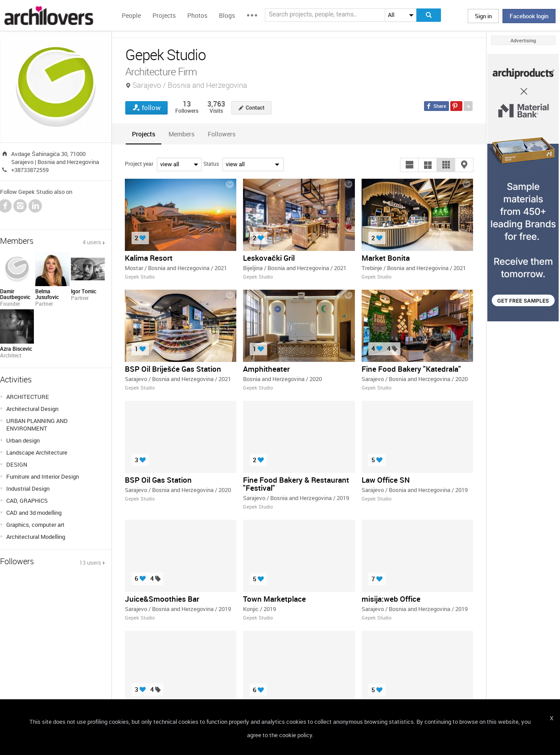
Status (211, 164)
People (131, 15)
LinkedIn (35, 206)
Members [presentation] (181, 134)
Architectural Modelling (36, 537)
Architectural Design (32, 409)
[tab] (144, 134)
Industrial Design (28, 488)
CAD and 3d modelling (34, 513)
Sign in (483, 16)
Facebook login (529, 16)
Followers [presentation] (222, 134)
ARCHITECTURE (28, 397)
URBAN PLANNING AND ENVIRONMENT (37, 425)
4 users (92, 242)
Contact (255, 108)
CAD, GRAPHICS (27, 501)
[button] (409, 165)
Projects (164, 15)
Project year (139, 164)
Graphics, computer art (35, 525)
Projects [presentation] (144, 134)
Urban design (23, 440)
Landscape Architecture (37, 452)
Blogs (227, 15)
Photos (197, 15)
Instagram (20, 206)
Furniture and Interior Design (43, 476)
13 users (90, 562)
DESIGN (17, 464)
